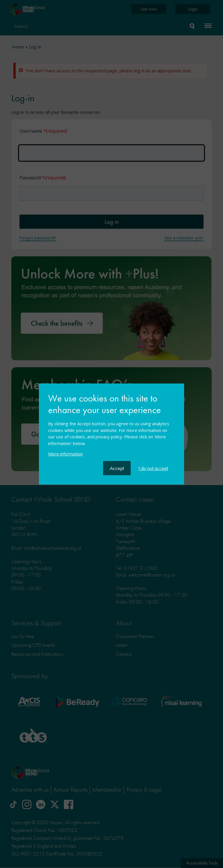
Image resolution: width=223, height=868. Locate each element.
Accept (117, 468)
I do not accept (153, 468)
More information (65, 454)
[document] (111, 427)
